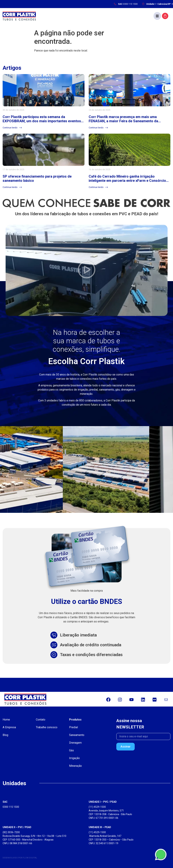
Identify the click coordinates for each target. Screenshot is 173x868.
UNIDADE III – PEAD (100, 827)
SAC (5, 802)
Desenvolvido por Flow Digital (20, 858)
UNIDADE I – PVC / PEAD (103, 802)
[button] (157, 16)
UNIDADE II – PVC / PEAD (17, 827)
